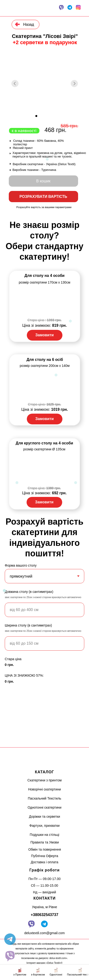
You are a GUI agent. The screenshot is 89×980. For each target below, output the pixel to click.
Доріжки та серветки (44, 817)
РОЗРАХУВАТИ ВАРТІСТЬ (43, 197)
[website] (10, 956)
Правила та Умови (45, 842)
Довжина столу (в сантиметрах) (29, 592)
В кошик (43, 181)
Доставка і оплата (44, 862)
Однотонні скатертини (44, 807)
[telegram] (10, 939)
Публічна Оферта (45, 856)
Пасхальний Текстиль (44, 798)
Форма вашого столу (21, 565)
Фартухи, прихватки (44, 826)
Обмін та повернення (45, 849)
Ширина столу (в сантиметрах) (28, 625)
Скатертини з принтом (44, 780)
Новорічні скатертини (44, 789)
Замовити (45, 335)
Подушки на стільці (44, 835)
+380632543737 (44, 915)
